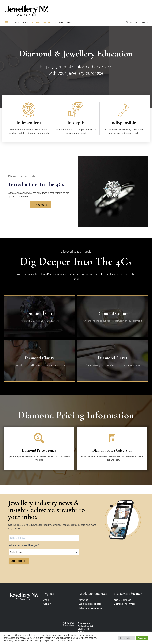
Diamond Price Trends (39, 450)
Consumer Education (40, 22)
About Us (59, 22)
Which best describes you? (24, 545)
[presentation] (31, 574)
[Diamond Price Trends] (39, 438)
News (15, 22)
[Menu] (6, 22)
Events (25, 22)
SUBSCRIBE (19, 561)
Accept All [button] (142, 638)
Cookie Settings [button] (126, 638)
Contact (69, 22)
